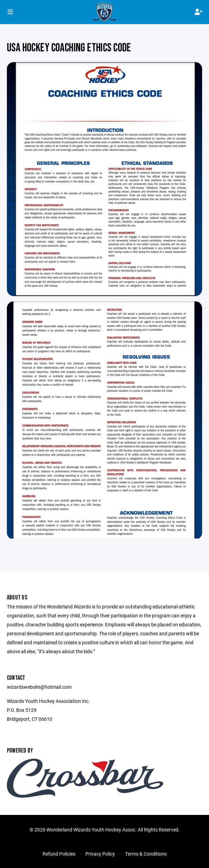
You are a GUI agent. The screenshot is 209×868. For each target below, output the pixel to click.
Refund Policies (59, 854)
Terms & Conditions (146, 854)
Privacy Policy (100, 854)
